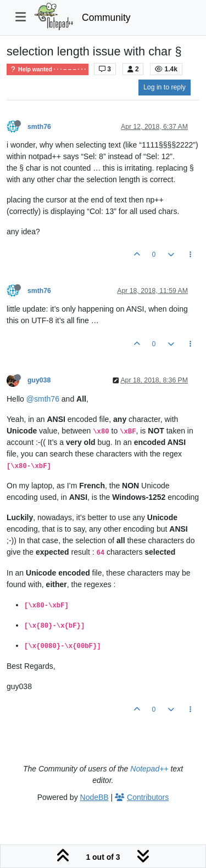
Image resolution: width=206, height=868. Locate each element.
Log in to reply (165, 87)
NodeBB (94, 797)
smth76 (39, 127)
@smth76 (43, 399)
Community (106, 18)
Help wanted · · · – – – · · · (48, 69)
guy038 (39, 380)
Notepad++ (149, 769)
